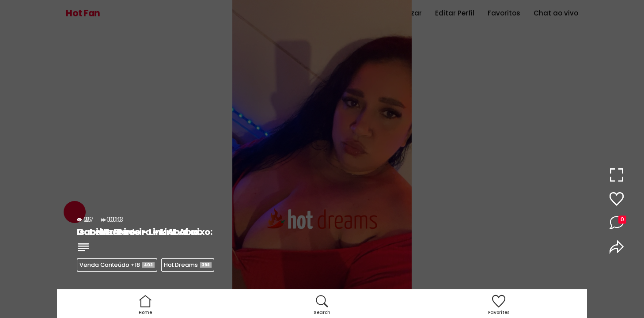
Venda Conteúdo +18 (117, 265)
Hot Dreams (188, 265)
